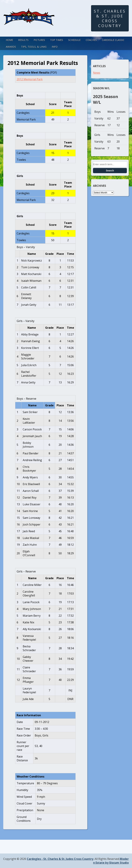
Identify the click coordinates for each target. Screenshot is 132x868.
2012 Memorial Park (30, 79)
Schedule (74, 40)
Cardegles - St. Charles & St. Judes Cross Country (60, 859)
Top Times (57, 40)
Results (23, 40)
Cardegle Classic (113, 40)
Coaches (91, 40)
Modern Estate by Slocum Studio (111, 861)
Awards (11, 47)
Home (9, 40)
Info (55, 47)
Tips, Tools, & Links (34, 47)
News (97, 73)
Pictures (39, 40)
